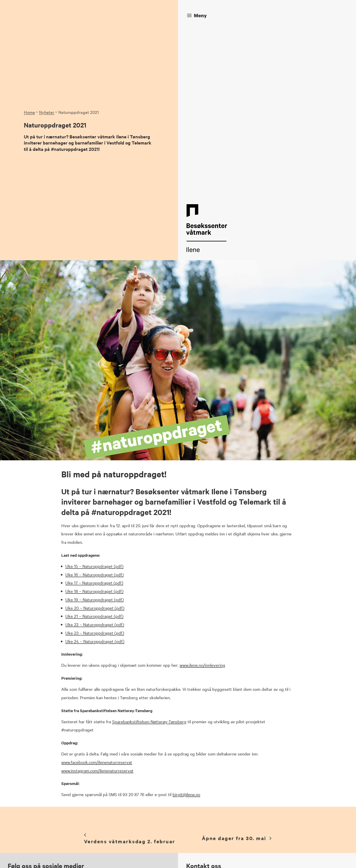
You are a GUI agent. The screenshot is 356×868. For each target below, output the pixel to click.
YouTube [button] (126, 778)
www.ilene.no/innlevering (202, 494)
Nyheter (47, 26)
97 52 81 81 (212, 719)
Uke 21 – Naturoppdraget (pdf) (94, 445)
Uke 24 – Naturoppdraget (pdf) (95, 470)
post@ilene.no (214, 728)
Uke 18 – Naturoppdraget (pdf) (94, 420)
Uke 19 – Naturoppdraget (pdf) (95, 428)
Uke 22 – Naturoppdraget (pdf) (95, 453)
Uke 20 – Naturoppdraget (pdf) (95, 436)
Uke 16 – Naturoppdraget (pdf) (95, 403)
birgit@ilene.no (186, 623)
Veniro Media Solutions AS (142, 858)
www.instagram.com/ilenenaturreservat (97, 599)
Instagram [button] (127, 758)
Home (29, 26)
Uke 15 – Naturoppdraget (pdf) (94, 395)
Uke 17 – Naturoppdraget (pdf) (94, 411)
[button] (99, 760)
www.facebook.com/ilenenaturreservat (97, 591)
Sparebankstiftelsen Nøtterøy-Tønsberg (149, 550)
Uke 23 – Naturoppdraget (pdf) (95, 461)
